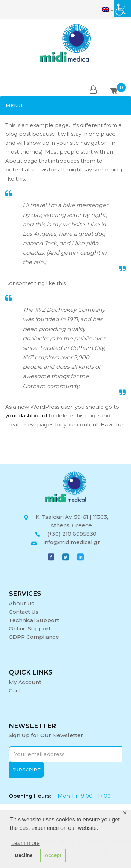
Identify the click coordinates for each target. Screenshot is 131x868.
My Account (25, 682)
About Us (21, 603)
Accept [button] (53, 855)
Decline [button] (24, 855)
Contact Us (24, 612)
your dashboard (26, 415)
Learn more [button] (26, 843)
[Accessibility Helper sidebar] (123, 8)
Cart (14, 690)
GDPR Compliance (34, 637)
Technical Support (34, 620)
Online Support (30, 629)
